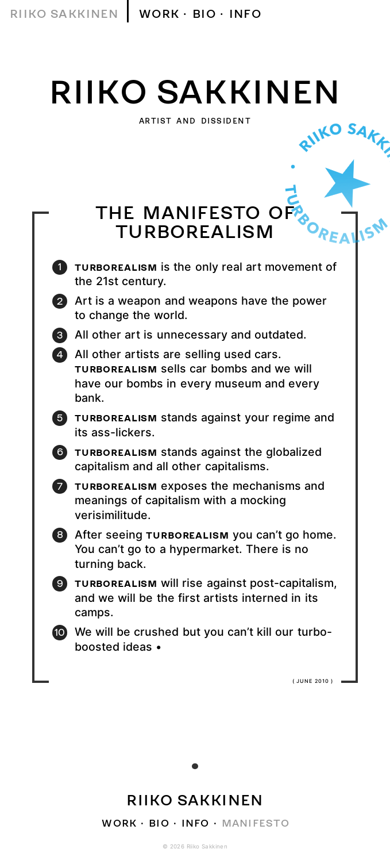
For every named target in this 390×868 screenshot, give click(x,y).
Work (159, 13)
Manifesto (256, 823)
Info (246, 13)
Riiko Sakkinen (64, 13)
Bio (204, 13)
